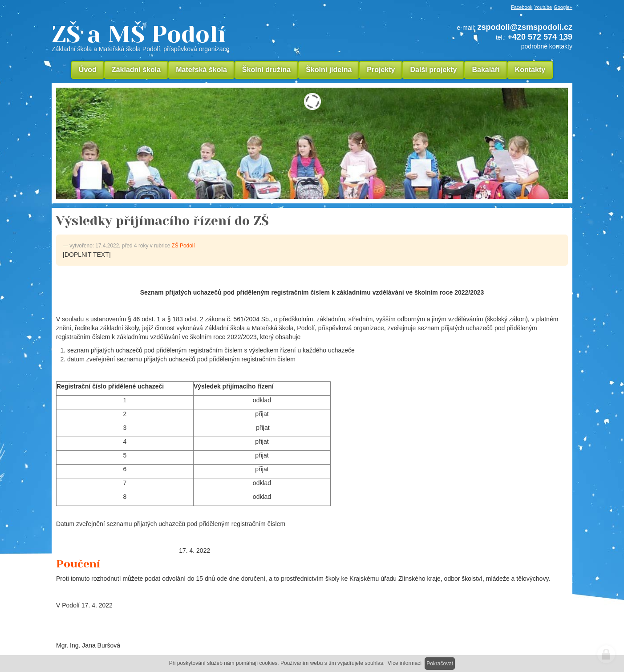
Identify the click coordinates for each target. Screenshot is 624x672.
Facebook (522, 7)
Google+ (563, 7)
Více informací (405, 663)
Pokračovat (440, 664)
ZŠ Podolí (183, 246)
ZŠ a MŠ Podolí (201, 37)
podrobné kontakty (547, 46)
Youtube (543, 7)
